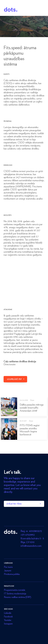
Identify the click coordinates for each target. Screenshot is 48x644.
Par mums (8, 567)
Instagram (8, 624)
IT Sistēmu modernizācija (15, 593)
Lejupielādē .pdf (14, 379)
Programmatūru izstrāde (15, 590)
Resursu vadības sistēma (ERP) (18, 597)
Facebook (8, 616)
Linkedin (8, 613)
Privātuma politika (12, 574)
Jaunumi (8, 570)
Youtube (8, 620)
